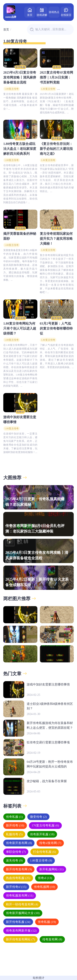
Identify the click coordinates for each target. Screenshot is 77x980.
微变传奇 (38, 817)
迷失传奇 (14, 860)
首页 (30, 12)
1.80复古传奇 (12, 89)
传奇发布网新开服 (21, 931)
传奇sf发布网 (50, 843)
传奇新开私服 (42, 834)
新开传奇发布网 (19, 869)
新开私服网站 (51, 869)
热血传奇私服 (18, 878)
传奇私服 (14, 817)
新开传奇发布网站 (20, 939)
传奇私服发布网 (20, 895)
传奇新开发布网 (19, 843)
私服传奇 (14, 834)
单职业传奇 (16, 852)
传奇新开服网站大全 (23, 913)
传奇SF (57, 67)
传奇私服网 (45, 887)
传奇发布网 (52, 939)
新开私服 (20, 67)
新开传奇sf (16, 887)
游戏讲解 (42, 12)
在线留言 (66, 12)
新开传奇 (20, 138)
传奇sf (45, 878)
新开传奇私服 (18, 922)
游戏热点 (54, 12)
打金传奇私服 (44, 852)
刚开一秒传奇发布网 (22, 904)
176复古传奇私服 (45, 825)
